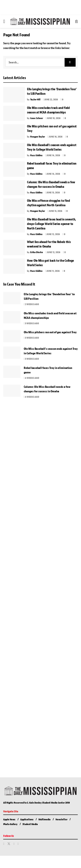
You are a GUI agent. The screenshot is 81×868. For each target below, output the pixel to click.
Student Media (30, 824)
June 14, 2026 (53, 155)
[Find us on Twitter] (9, 844)
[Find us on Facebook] (4, 844)
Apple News (9, 819)
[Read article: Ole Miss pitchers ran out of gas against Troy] (14, 132)
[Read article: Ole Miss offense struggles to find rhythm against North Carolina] (14, 206)
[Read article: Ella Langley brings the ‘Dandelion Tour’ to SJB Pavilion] (14, 95)
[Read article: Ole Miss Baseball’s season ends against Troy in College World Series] (14, 151)
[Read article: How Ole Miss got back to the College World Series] (14, 266)
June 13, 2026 (52, 193)
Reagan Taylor (38, 137)
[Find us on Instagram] (14, 844)
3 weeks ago (31, 323)
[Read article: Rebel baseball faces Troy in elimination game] (14, 169)
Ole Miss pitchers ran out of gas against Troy (50, 332)
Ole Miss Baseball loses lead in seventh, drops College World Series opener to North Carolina (52, 224)
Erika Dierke (37, 252)
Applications (27, 819)
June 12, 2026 (52, 234)
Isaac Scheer (37, 118)
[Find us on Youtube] (18, 844)
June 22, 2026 (50, 99)
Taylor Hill (35, 99)
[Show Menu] (4, 21)
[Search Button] (76, 21)
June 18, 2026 (53, 118)
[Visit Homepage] (40, 22)
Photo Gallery (10, 824)
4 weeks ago (31, 378)
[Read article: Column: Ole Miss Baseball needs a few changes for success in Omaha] (14, 188)
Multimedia (44, 819)
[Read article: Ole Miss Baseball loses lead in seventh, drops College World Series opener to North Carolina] (14, 225)
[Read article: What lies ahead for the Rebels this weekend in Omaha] (14, 248)
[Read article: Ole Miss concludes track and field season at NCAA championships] (14, 113)
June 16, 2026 (55, 137)
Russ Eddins (36, 155)
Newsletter (61, 819)
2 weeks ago (31, 304)
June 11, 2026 (52, 271)
